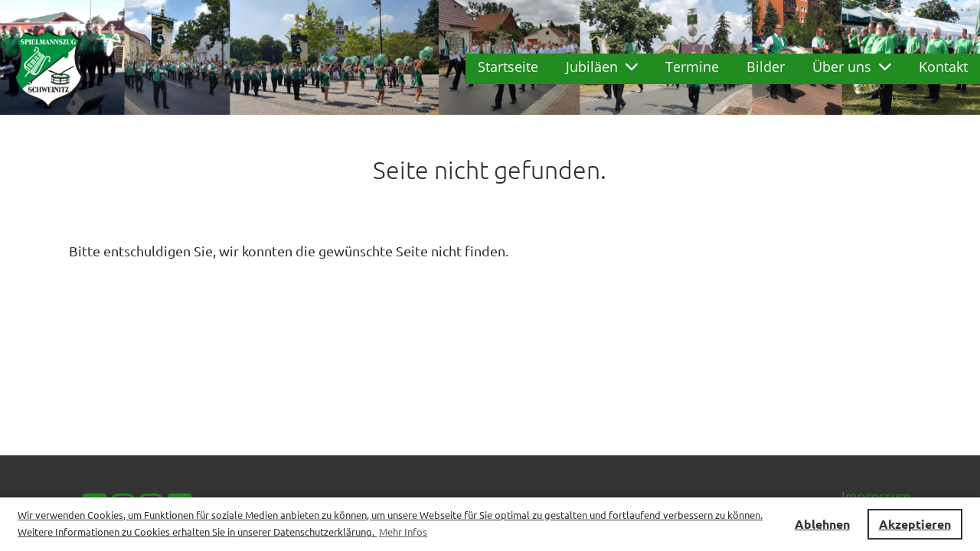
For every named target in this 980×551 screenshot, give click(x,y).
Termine (692, 67)
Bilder (766, 67)
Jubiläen (602, 67)
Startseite (508, 67)
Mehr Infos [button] (403, 531)
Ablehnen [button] (822, 524)
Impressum (876, 496)
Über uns (852, 67)
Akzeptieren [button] (915, 524)
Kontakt (943, 67)
